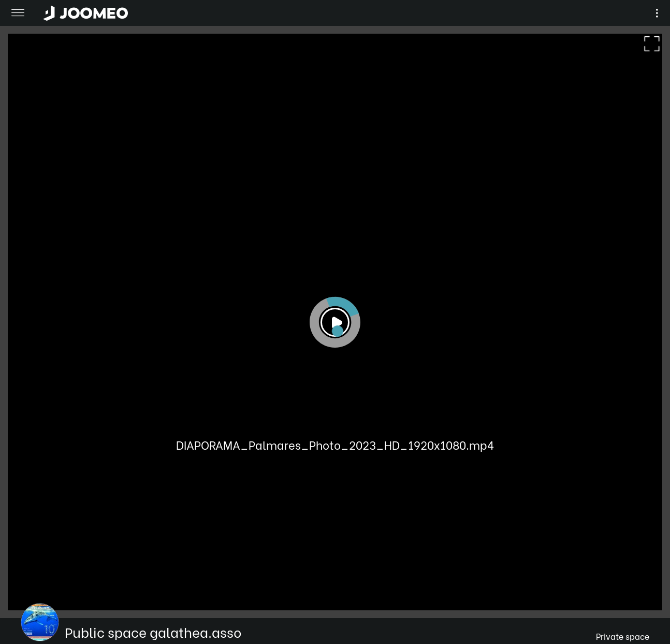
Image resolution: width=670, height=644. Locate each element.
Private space (623, 636)
